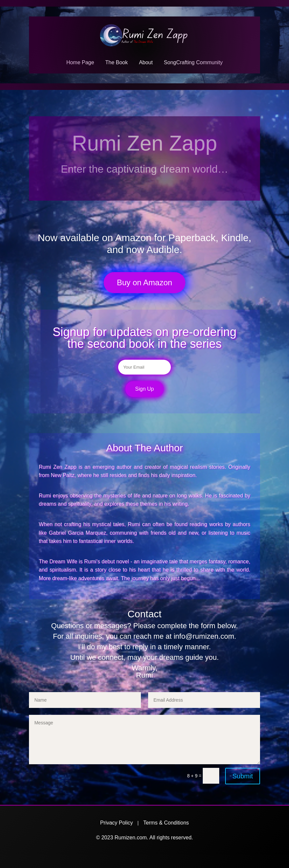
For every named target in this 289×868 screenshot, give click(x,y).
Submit (243, 776)
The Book (117, 62)
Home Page (80, 62)
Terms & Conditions (166, 823)
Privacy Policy (117, 823)
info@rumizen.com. (205, 636)
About (146, 62)
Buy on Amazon (144, 282)
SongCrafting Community (193, 62)
